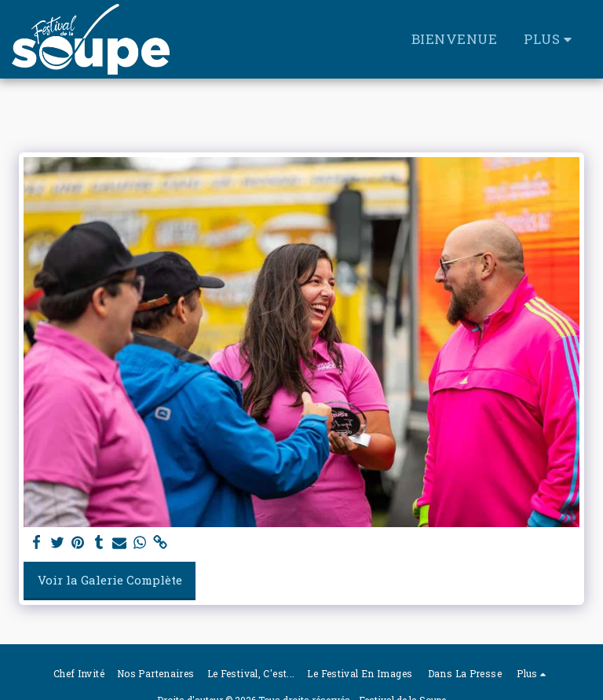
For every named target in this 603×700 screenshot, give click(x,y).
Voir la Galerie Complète (110, 580)
